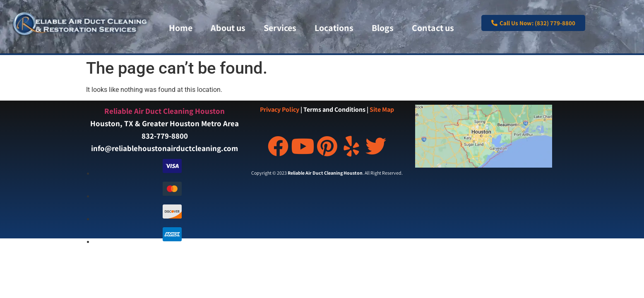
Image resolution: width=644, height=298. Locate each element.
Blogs (383, 28)
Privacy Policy (280, 109)
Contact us (433, 28)
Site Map (382, 109)
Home (181, 28)
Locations (334, 28)
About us (228, 28)
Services (280, 28)
